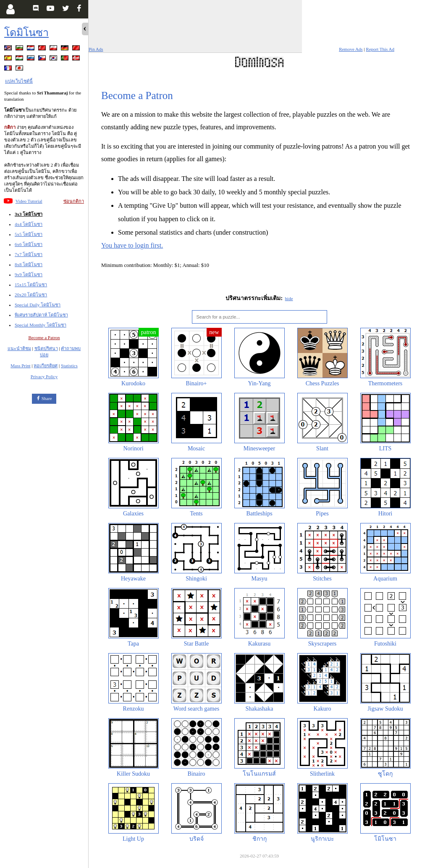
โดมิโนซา (26, 33)
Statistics (69, 366)
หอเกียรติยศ (46, 366)
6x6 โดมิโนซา (29, 244)
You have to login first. (132, 245)
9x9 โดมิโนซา (29, 275)
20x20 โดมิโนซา (31, 295)
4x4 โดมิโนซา (29, 224)
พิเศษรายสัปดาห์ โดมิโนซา (41, 315)
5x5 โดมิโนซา (29, 234)
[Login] (10, 9)
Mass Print (20, 366)
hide (289, 298)
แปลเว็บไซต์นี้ (19, 81)
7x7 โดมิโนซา (29, 254)
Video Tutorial (29, 201)
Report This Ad (380, 49)
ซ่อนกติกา (74, 201)
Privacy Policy (44, 376)
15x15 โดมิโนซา (31, 285)
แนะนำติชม (19, 348)
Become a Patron (44, 337)
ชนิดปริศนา (46, 348)
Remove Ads (351, 49)
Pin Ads (96, 49)
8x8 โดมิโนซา (29, 264)
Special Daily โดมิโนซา (38, 305)
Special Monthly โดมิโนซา (41, 325)
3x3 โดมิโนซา (29, 214)
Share (47, 398)
